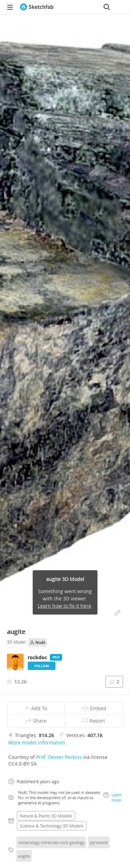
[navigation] (10, 7)
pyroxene (99, 842)
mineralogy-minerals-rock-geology (51, 842)
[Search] (107, 7)
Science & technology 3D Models (52, 826)
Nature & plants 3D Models (46, 816)
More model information (37, 742)
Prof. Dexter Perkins (59, 757)
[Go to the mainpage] (37, 7)
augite (24, 856)
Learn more (112, 797)
